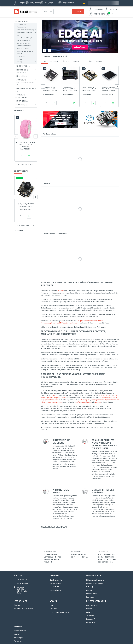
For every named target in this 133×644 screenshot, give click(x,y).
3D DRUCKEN (20, 21)
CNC (18, 62)
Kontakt (113, 9)
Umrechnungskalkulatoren (59, 612)
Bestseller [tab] (47, 184)
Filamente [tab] (65, 61)
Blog (52, 605)
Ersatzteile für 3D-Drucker (24, 33)
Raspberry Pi (91, 619)
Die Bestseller (55, 587)
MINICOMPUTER (21, 66)
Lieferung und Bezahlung (95, 580)
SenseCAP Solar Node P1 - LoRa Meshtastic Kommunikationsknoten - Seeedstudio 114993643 (109, 89)
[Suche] (71, 12)
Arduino (89, 612)
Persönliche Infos (20, 631)
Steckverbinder (107, 398)
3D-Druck (61, 291)
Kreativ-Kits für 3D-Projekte (25, 38)
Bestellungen (18, 638)
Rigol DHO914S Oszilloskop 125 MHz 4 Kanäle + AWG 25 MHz (70, 89)
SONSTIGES (20, 105)
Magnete (57, 398)
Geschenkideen (55, 590)
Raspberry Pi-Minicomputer (87, 321)
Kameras (64, 398)
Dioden (107, 395)
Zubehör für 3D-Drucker (24, 30)
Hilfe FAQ (90, 587)
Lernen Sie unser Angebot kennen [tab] (55, 234)
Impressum (90, 597)
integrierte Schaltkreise (54, 402)
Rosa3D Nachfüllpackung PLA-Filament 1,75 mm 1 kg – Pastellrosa (26, 144)
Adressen (17, 634)
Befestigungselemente (84, 402)
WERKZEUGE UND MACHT (25, 89)
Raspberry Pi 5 (91, 605)
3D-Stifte (19, 59)
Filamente (20, 27)
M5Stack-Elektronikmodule (69, 323)
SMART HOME (21, 101)
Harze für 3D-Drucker (23, 49)
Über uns (17, 605)
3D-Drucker (20, 24)
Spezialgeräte (86, 400)
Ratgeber (53, 609)
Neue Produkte (55, 583)
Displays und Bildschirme (50, 400)
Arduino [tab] (89, 61)
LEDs (115, 395)
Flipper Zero (90, 622)
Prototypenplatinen (98, 400)
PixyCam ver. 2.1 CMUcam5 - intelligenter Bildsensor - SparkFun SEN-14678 (26, 205)
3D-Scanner (20, 56)
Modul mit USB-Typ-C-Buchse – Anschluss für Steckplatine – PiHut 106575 (90, 89)
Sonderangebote (56, 580)
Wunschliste (18, 641)
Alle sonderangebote (26, 225)
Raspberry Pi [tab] (77, 61)
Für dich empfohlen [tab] (50, 134)
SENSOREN (20, 76)
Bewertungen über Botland (23, 609)
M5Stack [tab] (99, 61)
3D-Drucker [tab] (54, 61)
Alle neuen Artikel (26, 165)
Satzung (89, 590)
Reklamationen (92, 594)
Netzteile (101, 395)
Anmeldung (99, 9)
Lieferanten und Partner (95, 583)
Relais (115, 398)
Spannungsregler (47, 398)
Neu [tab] (45, 61)
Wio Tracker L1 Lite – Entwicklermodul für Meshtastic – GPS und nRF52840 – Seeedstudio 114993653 (50, 89)
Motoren (98, 402)
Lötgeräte (54, 395)
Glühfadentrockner (22, 41)
